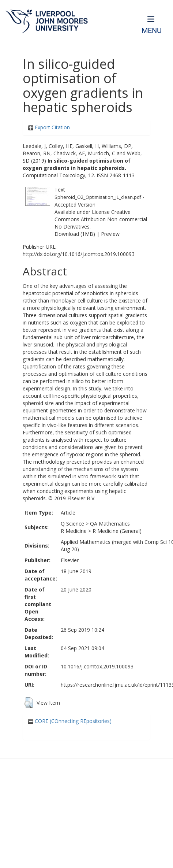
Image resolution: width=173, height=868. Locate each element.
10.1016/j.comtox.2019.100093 (97, 666)
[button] (29, 703)
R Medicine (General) (117, 531)
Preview (110, 234)
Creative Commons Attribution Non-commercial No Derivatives (101, 219)
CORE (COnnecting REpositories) (70, 721)
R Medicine (74, 531)
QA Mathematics (110, 524)
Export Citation (49, 127)
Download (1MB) (75, 234)
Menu (152, 31)
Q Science (72, 524)
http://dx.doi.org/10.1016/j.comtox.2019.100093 (79, 254)
